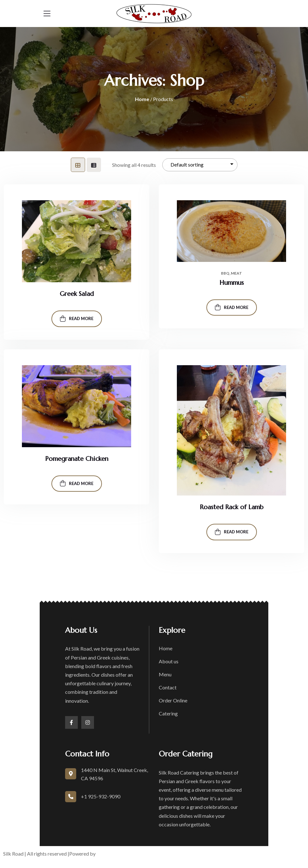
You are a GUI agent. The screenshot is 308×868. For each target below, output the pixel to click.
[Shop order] (200, 165)
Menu (165, 674)
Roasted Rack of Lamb (232, 507)
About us (169, 661)
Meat (236, 273)
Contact (168, 687)
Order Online (173, 700)
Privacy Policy (217, 854)
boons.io (107, 854)
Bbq (225, 273)
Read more (77, 319)
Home (142, 99)
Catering (168, 713)
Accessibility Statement (266, 854)
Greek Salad (77, 294)
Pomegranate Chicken (77, 459)
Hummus (232, 283)
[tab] (78, 165)
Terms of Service (177, 854)
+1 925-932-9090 (101, 796)
